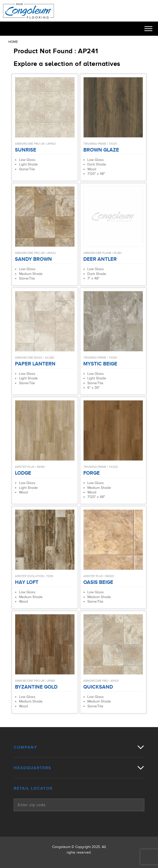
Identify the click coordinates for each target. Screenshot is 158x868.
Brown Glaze (101, 150)
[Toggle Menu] (148, 29)
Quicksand (98, 687)
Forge (92, 473)
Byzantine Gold (36, 687)
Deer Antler (100, 259)
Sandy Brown (33, 259)
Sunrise (26, 150)
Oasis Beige (98, 582)
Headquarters (33, 768)
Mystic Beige (100, 364)
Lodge (23, 473)
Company (25, 747)
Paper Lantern (35, 364)
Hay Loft (27, 582)
